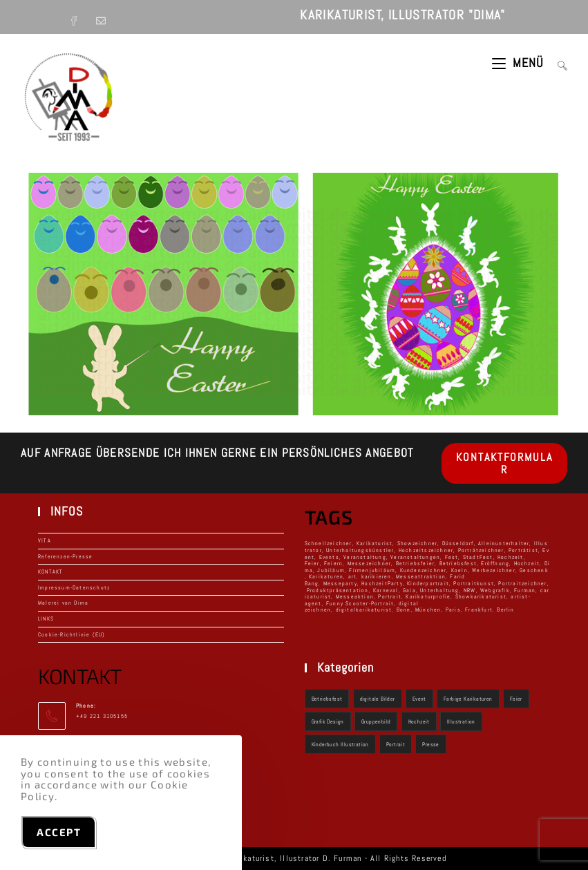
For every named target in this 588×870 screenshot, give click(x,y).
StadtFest (478, 557)
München (428, 609)
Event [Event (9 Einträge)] (419, 699)
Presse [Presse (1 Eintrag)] (430, 744)
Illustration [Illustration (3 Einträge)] (461, 721)
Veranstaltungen (415, 557)
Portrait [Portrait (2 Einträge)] (396, 744)
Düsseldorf (458, 543)
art (353, 576)
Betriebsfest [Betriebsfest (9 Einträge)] (327, 699)
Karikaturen (326, 576)
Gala (409, 590)
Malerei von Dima (63, 603)
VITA (45, 540)
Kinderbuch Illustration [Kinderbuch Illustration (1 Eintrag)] (340, 744)
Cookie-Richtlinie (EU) (72, 634)
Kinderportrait (428, 583)
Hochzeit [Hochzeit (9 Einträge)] (419, 721)
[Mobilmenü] (520, 63)
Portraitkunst (474, 583)
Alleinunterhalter (504, 543)
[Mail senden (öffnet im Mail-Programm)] (103, 17)
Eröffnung (495, 563)
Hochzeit (527, 563)
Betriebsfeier (416, 563)
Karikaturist (374, 543)
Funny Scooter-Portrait (360, 603)
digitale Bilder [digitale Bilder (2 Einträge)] (378, 699)
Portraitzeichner (522, 583)
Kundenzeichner (424, 570)
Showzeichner (417, 543)
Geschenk (534, 570)
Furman (525, 590)
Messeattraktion (421, 576)
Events (329, 557)
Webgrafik (495, 590)
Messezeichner (370, 563)
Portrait (390, 596)
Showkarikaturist (481, 596)
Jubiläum (331, 570)
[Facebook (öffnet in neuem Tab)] (79, 17)
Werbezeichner (494, 570)
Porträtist (523, 550)
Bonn (404, 609)
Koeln (459, 570)
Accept (59, 832)
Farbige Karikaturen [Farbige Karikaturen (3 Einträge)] (468, 699)
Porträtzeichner (481, 550)
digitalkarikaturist (364, 609)
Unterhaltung (439, 590)
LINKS (46, 618)
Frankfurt (479, 609)
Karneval (386, 590)
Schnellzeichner (329, 543)
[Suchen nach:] (557, 63)
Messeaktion (355, 596)
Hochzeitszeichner (426, 550)
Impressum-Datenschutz (74, 587)
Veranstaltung (365, 557)
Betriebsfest (458, 563)
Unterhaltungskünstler (360, 550)
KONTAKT (50, 571)
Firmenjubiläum (372, 570)
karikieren (377, 576)
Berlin (505, 609)
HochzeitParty (382, 583)
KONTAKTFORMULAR (504, 463)
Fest (452, 557)
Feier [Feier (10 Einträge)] (516, 699)
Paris (453, 609)
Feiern (333, 563)
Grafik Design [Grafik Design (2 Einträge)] (328, 721)
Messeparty (340, 583)
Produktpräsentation (338, 590)
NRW (470, 590)
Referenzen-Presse (65, 556)
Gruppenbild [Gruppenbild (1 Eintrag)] (376, 721)
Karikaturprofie (428, 596)
